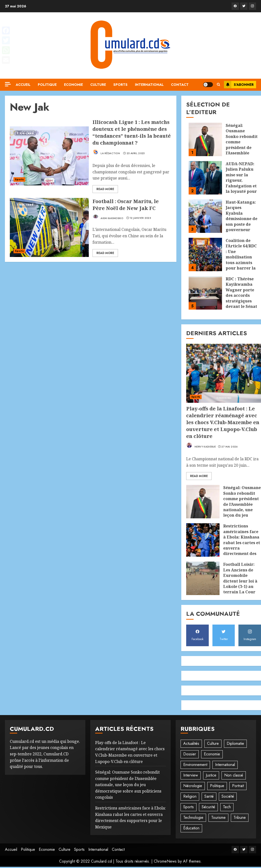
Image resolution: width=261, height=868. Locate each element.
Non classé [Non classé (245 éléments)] (234, 775)
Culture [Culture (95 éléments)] (213, 743)
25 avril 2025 (136, 153)
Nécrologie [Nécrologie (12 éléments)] (193, 786)
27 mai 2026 (229, 447)
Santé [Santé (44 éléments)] (209, 796)
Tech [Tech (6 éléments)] (227, 807)
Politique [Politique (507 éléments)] (217, 786)
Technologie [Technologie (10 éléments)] (193, 817)
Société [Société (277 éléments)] (228, 796)
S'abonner (239, 85)
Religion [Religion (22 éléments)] (190, 796)
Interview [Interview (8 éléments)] (191, 775)
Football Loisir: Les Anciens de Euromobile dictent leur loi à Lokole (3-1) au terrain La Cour (240, 578)
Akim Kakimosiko (108, 217)
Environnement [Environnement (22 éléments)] (195, 765)
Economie (73, 85)
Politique (47, 85)
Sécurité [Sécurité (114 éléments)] (208, 807)
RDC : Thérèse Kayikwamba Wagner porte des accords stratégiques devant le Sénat (241, 293)
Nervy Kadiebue (201, 445)
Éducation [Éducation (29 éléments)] (191, 828)
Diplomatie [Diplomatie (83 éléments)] (235, 743)
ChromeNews (165, 861)
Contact (180, 85)
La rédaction (106, 152)
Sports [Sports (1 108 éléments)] (189, 807)
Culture (98, 85)
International (149, 85)
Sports (120, 85)
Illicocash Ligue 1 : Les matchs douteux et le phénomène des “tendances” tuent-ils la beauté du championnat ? (132, 132)
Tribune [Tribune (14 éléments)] (240, 817)
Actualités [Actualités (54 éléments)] (191, 743)
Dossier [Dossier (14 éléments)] (190, 754)
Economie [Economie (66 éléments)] (212, 754)
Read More (105, 189)
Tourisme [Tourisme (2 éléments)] (218, 817)
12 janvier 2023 (141, 218)
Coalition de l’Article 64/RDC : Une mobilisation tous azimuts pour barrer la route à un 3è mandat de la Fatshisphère (241, 262)
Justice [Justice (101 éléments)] (211, 775)
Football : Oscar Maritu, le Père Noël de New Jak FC (126, 205)
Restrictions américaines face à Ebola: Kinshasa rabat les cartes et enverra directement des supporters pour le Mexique (242, 545)
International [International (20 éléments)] (225, 765)
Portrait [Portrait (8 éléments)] (238, 786)
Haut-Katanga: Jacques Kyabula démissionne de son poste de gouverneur (241, 216)
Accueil (23, 85)
